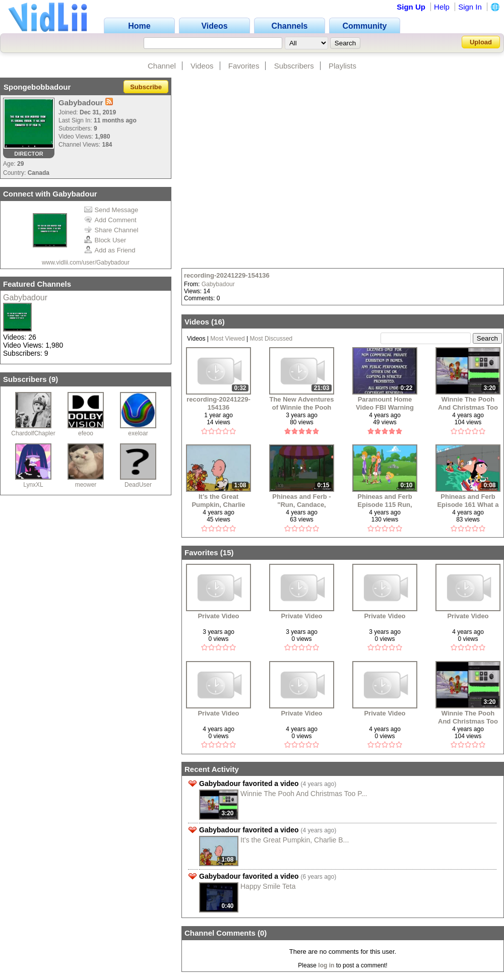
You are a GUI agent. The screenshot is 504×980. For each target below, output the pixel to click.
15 (227, 552)
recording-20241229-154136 (227, 275)
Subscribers (294, 66)
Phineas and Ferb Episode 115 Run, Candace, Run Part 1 (385, 501)
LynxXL (33, 485)
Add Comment (110, 220)
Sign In (470, 7)
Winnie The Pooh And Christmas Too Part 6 (468, 403)
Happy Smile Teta (268, 886)
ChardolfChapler (33, 433)
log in (326, 965)
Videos (202, 66)
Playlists (342, 66)
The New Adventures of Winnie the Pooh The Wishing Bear (301, 403)
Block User (105, 240)
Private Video (218, 616)
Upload (481, 42)
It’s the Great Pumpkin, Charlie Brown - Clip (218, 501)
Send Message (111, 210)
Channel (162, 66)
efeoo (86, 433)
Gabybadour (25, 298)
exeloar (138, 433)
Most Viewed (227, 339)
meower (86, 485)
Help (442, 7)
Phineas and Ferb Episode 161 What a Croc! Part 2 (468, 501)
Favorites (244, 66)
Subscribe (146, 87)
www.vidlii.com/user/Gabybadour (86, 263)
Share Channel (111, 230)
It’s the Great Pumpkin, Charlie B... (295, 840)
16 (218, 322)
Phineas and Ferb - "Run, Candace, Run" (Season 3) (301, 501)
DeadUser (138, 485)
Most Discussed (271, 339)
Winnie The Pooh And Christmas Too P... (304, 794)
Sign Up (411, 7)
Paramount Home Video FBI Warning (385, 403)
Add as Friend (110, 250)
